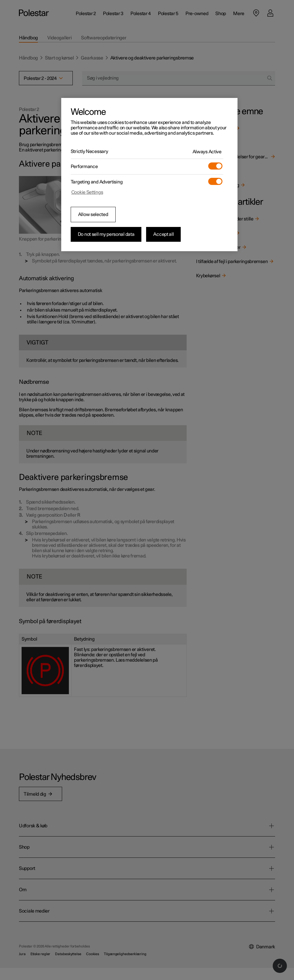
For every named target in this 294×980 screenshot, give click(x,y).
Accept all (163, 234)
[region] (149, 175)
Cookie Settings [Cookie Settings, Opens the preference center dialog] (87, 192)
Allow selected (93, 215)
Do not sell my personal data (106, 234)
